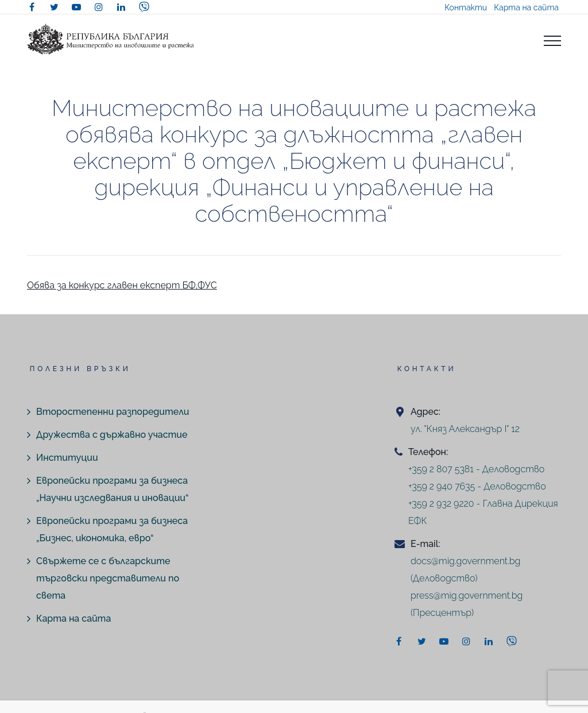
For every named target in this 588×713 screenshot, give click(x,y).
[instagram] (99, 7)
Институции (67, 458)
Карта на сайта (526, 7)
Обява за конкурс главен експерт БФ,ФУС (122, 285)
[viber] (144, 7)
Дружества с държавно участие (112, 435)
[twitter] (54, 7)
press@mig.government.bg (467, 596)
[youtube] (76, 7)
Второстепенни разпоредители (113, 412)
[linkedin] (121, 7)
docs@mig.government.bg (465, 561)
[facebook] (32, 7)
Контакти (466, 7)
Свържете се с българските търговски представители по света (108, 578)
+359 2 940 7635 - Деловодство (477, 486)
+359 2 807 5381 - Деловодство (476, 469)
